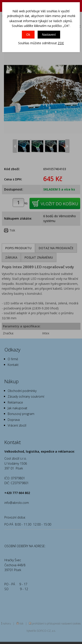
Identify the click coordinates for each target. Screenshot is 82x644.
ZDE (61, 43)
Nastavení (49, 35)
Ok (28, 35)
